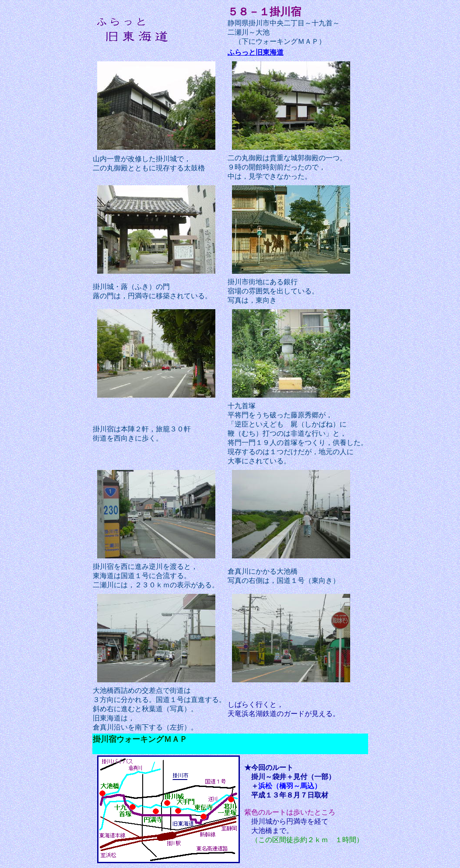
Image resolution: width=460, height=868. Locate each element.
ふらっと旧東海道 (256, 52)
